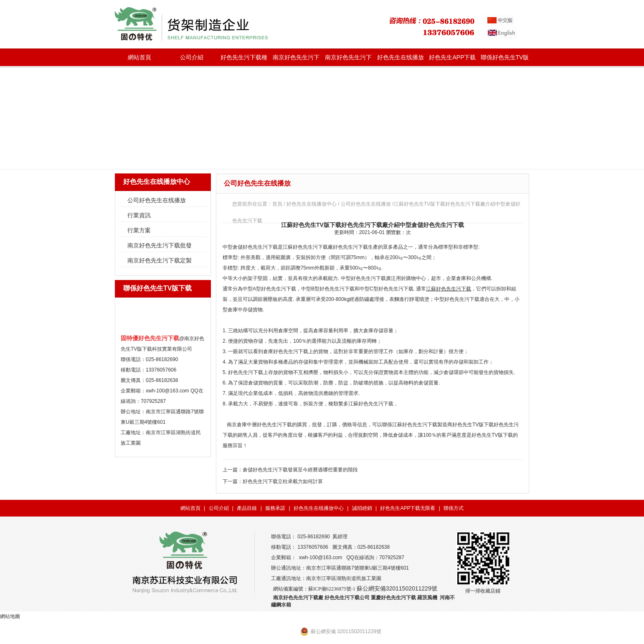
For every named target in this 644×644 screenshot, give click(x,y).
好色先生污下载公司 (347, 598)
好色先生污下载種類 (244, 60)
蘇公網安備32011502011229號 (397, 588)
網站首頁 (139, 57)
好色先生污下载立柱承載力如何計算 (283, 481)
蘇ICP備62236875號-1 (332, 589)
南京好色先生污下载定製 (348, 60)
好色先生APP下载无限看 (452, 60)
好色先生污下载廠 (313, 247)
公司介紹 (192, 57)
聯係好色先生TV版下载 (505, 60)
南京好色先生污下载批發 (296, 60)
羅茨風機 (427, 598)
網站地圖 (10, 616)
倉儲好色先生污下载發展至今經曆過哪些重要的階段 (300, 470)
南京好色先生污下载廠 (298, 598)
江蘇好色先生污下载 (449, 289)
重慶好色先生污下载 (393, 598)
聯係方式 (454, 508)
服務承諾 (275, 508)
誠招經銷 (362, 508)
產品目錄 (247, 508)
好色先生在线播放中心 (401, 60)
